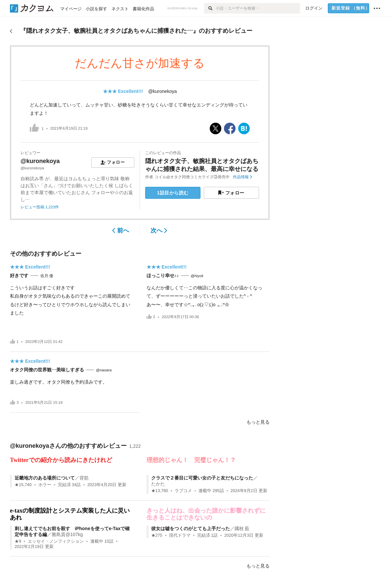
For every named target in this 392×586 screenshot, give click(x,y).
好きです (19, 275)
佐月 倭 (47, 276)
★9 (18, 541)
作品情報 (242, 177)
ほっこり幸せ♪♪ (163, 275)
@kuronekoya (163, 91)
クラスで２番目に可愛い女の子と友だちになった (202, 478)
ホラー (45, 485)
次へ (159, 230)
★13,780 (160, 491)
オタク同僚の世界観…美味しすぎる (47, 370)
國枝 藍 (242, 528)
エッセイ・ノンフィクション (56, 541)
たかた (158, 484)
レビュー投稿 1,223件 (40, 207)
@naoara (104, 370)
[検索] (210, 8)
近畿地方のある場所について (45, 478)
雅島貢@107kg (67, 534)
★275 (157, 535)
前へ (121, 230)
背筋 (84, 478)
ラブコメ (183, 491)
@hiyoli (197, 276)
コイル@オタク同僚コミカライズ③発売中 (192, 177)
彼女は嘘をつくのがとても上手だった (191, 528)
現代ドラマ (180, 535)
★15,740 (23, 485)
